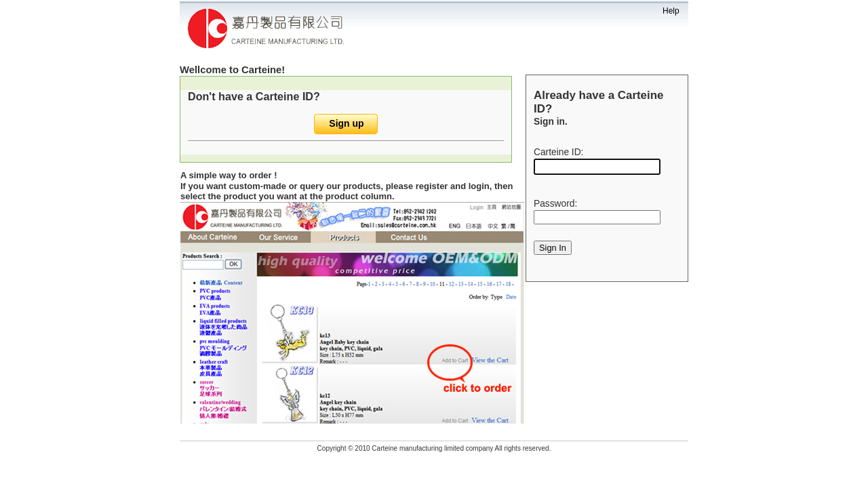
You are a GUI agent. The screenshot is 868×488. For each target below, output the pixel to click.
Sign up (346, 123)
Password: (555, 204)
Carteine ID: (558, 152)
